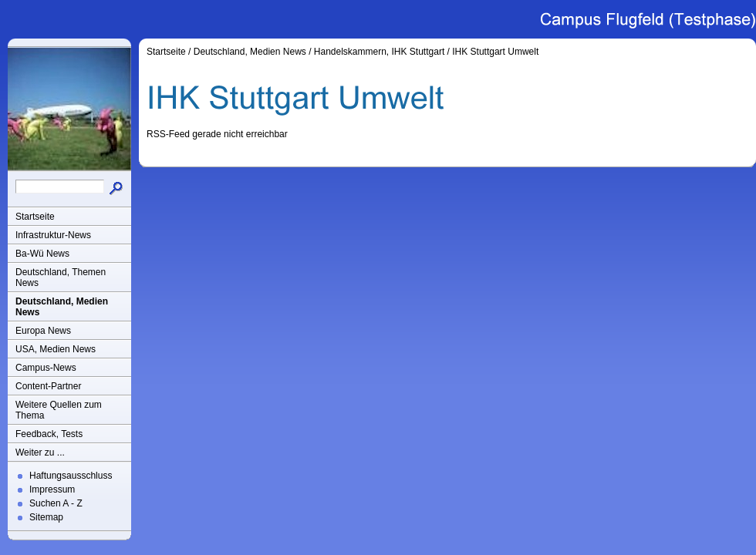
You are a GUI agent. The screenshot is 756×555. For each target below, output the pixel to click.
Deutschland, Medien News (62, 307)
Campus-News (46, 368)
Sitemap (46, 517)
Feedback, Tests (49, 434)
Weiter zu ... (40, 452)
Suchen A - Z (56, 503)
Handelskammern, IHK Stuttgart (379, 52)
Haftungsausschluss (71, 476)
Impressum (52, 489)
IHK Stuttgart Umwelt (495, 52)
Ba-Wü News (42, 254)
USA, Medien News (56, 349)
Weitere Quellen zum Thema (59, 410)
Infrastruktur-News (53, 235)
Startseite (35, 217)
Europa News (43, 331)
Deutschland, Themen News (61, 277)
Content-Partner (48, 386)
